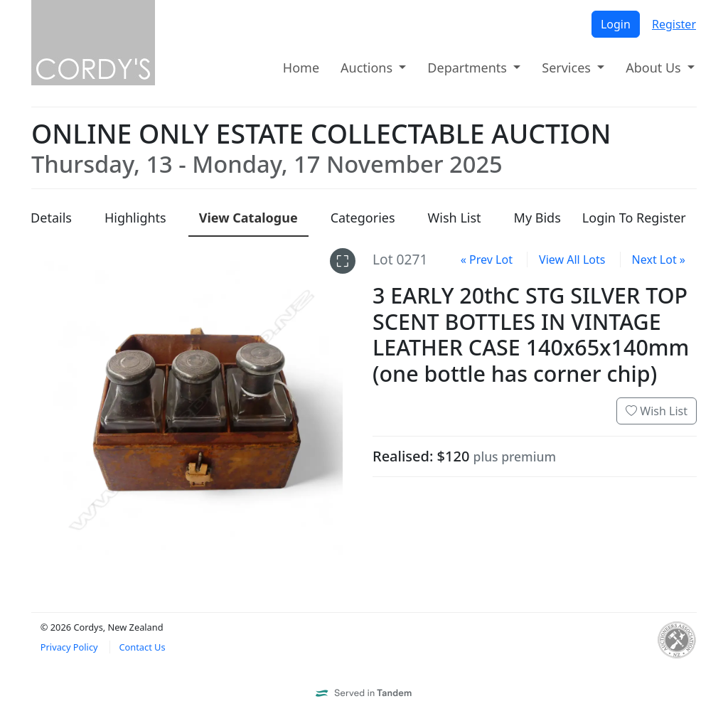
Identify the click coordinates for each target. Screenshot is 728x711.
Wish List (657, 411)
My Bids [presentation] (537, 218)
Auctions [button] (368, 68)
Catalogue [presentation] (248, 218)
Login (616, 24)
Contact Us (142, 647)
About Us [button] (655, 68)
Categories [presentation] (363, 218)
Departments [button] (469, 68)
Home (301, 68)
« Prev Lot (487, 260)
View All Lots (572, 260)
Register (674, 24)
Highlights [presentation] (135, 218)
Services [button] (568, 68)
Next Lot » (659, 260)
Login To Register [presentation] (634, 218)
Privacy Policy (69, 647)
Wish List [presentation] (455, 218)
